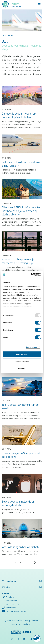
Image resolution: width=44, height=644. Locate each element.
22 (30, 563)
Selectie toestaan (22, 361)
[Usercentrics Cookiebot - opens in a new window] (31, 274)
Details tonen (31, 347)
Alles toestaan (22, 354)
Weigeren (22, 368)
